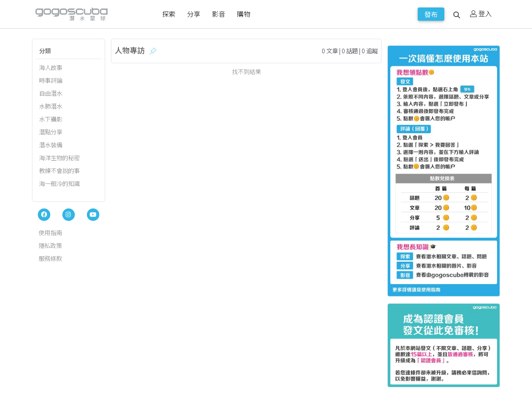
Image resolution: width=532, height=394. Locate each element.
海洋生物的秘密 (59, 157)
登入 (481, 13)
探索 (169, 14)
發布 (431, 14)
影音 (219, 14)
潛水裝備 (51, 145)
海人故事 (51, 67)
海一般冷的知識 (59, 183)
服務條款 (50, 258)
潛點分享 (51, 132)
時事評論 (51, 80)
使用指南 (50, 232)
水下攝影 (51, 119)
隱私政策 (50, 245)
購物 (244, 14)
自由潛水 (51, 93)
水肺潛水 (51, 106)
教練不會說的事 (59, 170)
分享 (194, 14)
